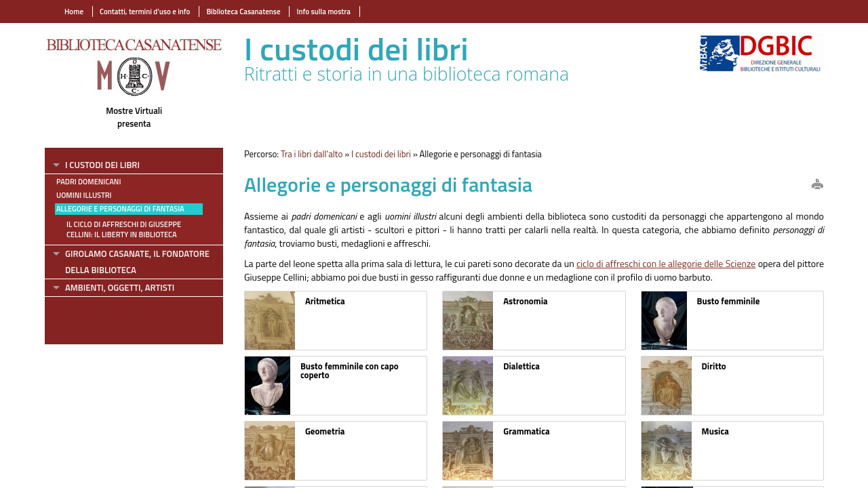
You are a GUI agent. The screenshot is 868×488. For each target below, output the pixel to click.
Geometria (325, 431)
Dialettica (521, 366)
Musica (715, 431)
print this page (817, 185)
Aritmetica (325, 301)
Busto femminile (729, 301)
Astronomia (525, 301)
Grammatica (526, 431)
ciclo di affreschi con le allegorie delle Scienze (666, 263)
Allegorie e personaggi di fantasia (120, 209)
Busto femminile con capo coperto (350, 370)
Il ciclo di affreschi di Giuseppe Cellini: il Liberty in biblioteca (124, 229)
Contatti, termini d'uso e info (145, 12)
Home (74, 12)
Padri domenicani (88, 182)
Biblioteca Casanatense (243, 12)
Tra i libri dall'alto (312, 154)
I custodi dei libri (102, 165)
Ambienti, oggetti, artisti (120, 287)
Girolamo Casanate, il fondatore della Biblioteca (137, 262)
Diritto (714, 366)
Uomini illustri (84, 195)
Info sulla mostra (323, 12)
